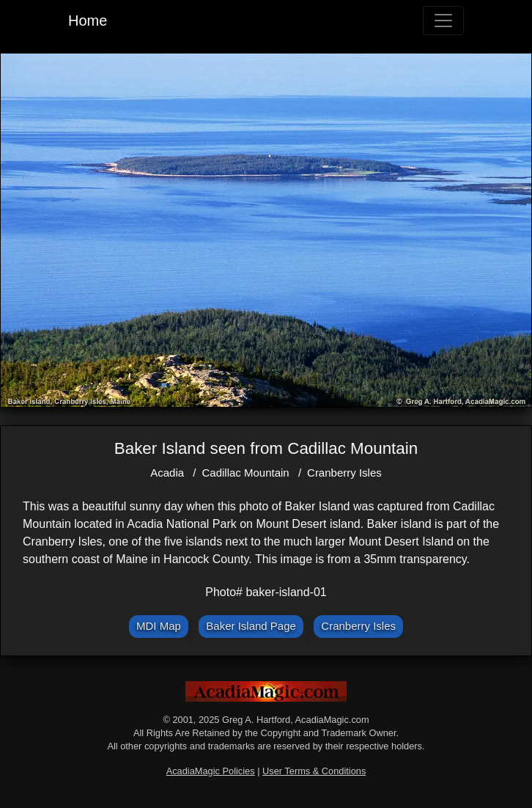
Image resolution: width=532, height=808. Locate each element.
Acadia (167, 473)
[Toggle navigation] (443, 21)
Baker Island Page (251, 626)
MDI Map (159, 626)
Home (88, 21)
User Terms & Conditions (314, 771)
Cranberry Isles (344, 473)
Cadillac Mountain (245, 473)
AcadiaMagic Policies (211, 771)
